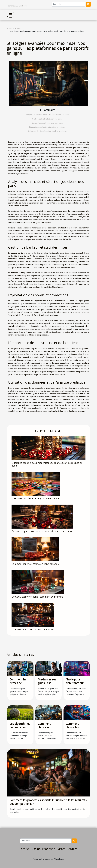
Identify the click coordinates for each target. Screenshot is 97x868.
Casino (36, 849)
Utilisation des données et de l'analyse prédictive (47, 131)
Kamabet (59, 237)
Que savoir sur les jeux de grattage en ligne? (36, 498)
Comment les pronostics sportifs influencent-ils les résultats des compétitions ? (48, 802)
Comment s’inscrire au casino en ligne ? (33, 629)
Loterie (24, 849)
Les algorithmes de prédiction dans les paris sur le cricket (20, 729)
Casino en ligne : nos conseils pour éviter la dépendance (42, 531)
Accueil (9, 28)
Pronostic (19, 28)
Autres (73, 849)
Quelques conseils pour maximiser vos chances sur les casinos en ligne (47, 464)
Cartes (61, 849)
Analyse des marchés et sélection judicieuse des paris (47, 115)
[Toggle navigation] (11, 15)
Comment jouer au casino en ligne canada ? (35, 564)
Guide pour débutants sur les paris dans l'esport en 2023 (76, 685)
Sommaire (49, 110)
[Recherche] (68, 4)
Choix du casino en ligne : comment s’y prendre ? (38, 597)
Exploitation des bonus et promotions (47, 123)
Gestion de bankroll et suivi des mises (47, 119)
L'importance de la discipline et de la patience (47, 127)
